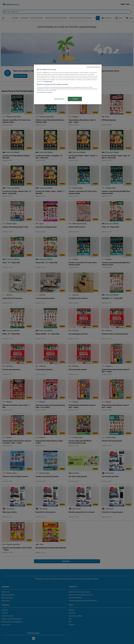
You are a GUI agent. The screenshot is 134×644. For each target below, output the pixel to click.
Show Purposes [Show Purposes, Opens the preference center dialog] (59, 99)
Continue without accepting (93, 67)
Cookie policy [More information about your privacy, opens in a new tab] (48, 81)
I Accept (75, 99)
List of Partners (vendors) (45, 92)
